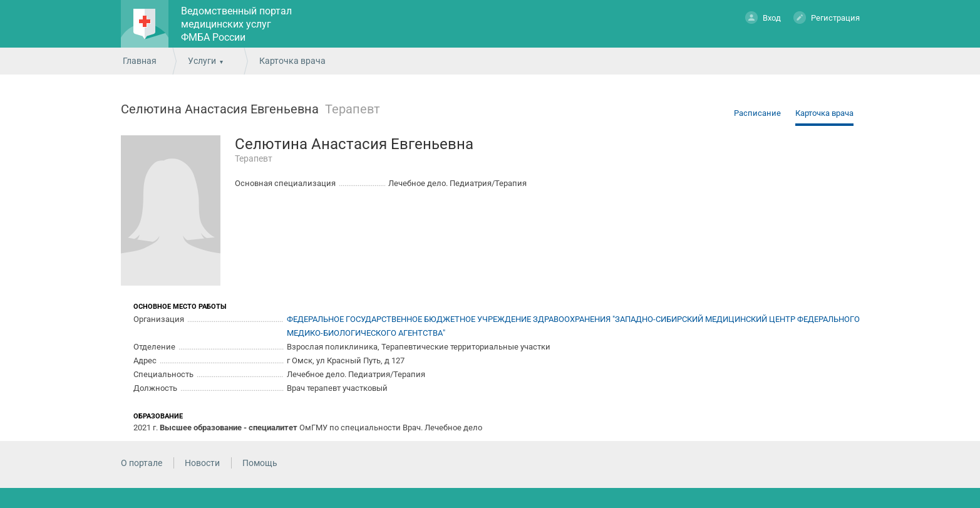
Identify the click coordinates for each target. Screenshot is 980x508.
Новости (202, 463)
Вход (763, 17)
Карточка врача (824, 113)
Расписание (757, 113)
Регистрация (827, 17)
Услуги (202, 61)
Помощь (260, 463)
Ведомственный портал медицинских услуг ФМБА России (236, 24)
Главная (140, 61)
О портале (142, 463)
